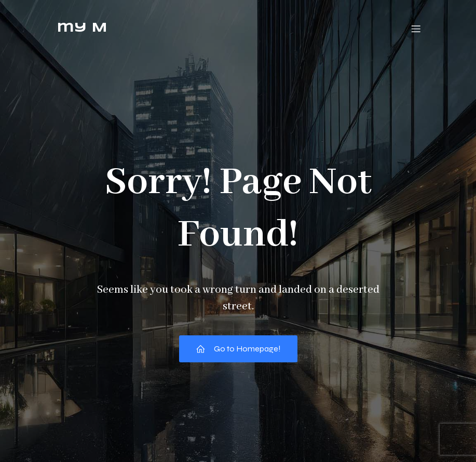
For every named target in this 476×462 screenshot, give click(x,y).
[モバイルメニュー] (416, 29)
